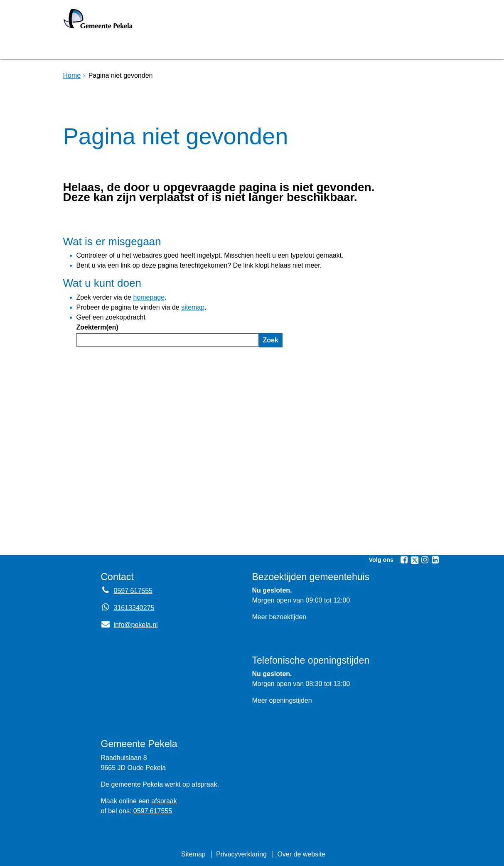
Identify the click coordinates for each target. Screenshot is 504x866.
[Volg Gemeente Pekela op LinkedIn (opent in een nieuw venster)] (435, 560)
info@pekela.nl (129, 625)
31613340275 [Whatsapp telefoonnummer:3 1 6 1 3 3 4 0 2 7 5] (134, 608)
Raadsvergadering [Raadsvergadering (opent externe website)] (220, 47)
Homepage (91, 47)
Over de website (301, 854)
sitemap (193, 307)
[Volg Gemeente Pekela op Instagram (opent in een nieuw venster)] (425, 560)
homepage (149, 297)
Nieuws (293, 47)
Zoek (271, 340)
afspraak (164, 801)
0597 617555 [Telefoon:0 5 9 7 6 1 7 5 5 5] (133, 591)
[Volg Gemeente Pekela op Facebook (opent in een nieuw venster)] (404, 560)
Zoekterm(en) (97, 327)
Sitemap (193, 854)
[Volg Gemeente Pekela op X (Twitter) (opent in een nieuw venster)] (415, 560)
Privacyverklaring (241, 854)
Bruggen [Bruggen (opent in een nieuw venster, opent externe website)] (145, 47)
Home (72, 75)
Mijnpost (342, 47)
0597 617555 (153, 811)
